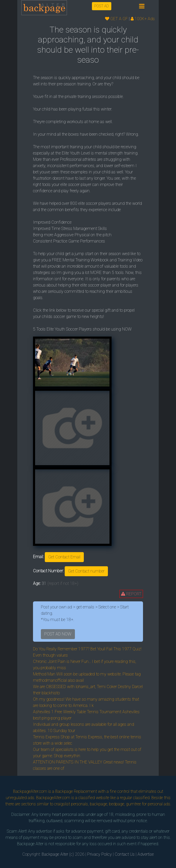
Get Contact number (86, 571)
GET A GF (116, 19)
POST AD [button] (102, 6)
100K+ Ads (143, 19)
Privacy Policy (100, 854)
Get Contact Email (64, 557)
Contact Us (125, 854)
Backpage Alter (55, 854)
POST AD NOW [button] (58, 634)
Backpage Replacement (76, 791)
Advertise (146, 854)
